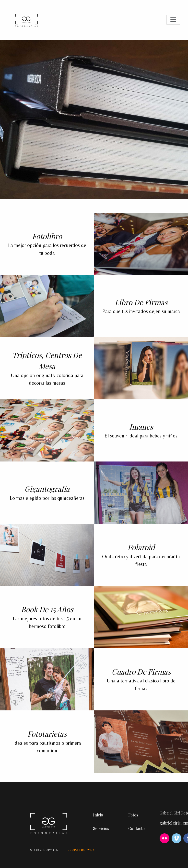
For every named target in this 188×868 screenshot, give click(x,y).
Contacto (136, 828)
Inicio (98, 815)
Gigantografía (47, 489)
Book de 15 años (47, 609)
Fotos (133, 815)
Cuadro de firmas (141, 671)
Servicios (101, 828)
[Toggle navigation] (173, 20)
